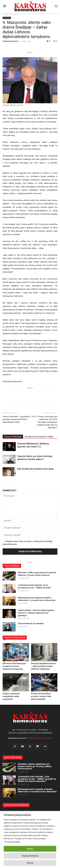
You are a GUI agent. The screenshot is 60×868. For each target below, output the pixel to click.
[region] (30, 839)
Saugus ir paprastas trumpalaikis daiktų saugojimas (11, 696)
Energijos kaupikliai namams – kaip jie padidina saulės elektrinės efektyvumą (43, 666)
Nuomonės (15, 15)
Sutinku (30, 849)
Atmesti (30, 863)
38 (55, 41)
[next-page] (8, 482)
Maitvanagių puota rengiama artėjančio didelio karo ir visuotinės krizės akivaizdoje (37, 790)
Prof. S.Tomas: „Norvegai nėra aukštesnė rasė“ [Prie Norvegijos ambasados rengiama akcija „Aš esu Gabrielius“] (44, 422)
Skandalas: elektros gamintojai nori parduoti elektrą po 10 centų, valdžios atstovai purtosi (35, 766)
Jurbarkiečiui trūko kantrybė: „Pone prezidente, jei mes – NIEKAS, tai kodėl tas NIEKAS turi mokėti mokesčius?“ (37, 779)
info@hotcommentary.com (40, 738)
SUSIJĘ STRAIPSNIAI (13, 437)
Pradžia (5, 15)
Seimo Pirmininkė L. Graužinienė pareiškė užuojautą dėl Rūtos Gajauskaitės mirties (16, 419)
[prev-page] (4, 482)
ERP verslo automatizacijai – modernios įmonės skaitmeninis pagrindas (15, 666)
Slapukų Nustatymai (30, 856)
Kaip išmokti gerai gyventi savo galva (35, 469)
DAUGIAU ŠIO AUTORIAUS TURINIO (39, 437)
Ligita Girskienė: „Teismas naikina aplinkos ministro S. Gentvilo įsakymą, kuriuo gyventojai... (36, 613)
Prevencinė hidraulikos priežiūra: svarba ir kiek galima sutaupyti (41, 696)
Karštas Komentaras (11, 41)
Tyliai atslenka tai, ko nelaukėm (31, 623)
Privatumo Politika (12, 842)
